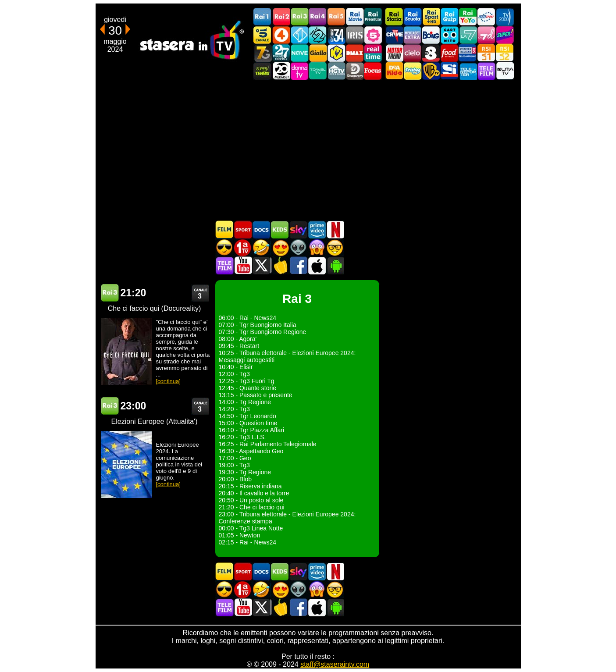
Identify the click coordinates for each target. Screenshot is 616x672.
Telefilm (486, 71)
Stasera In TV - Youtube (243, 265)
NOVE (299, 53)
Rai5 (336, 17)
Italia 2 (318, 35)
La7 (468, 35)
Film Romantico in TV (280, 247)
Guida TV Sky (298, 229)
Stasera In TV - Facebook (298, 265)
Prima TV (243, 247)
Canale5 (263, 35)
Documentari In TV (261, 229)
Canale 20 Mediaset (281, 71)
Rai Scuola (413, 17)
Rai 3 (110, 293)
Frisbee (413, 71)
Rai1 (263, 17)
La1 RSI (486, 53)
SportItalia (449, 71)
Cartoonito (449, 35)
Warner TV (431, 71)
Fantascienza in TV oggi (298, 247)
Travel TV (318, 71)
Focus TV (373, 71)
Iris (355, 35)
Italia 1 (299, 35)
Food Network (449, 53)
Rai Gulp (449, 17)
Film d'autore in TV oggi (335, 247)
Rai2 (281, 17)
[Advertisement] (308, 150)
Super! (505, 35)
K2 (336, 53)
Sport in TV (243, 229)
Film (224, 229)
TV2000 (505, 17)
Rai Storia (394, 17)
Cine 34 (336, 35)
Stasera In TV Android (335, 265)
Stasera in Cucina (280, 265)
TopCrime (394, 35)
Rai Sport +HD (431, 17)
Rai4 (318, 17)
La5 (373, 35)
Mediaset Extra (413, 35)
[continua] (168, 381)
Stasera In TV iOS (317, 265)
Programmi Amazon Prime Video (317, 229)
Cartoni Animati (280, 229)
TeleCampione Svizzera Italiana (468, 53)
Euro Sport (486, 17)
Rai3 (299, 17)
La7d (486, 35)
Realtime (373, 53)
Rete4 (281, 35)
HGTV (336, 71)
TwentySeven (281, 53)
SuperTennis (263, 71)
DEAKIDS (394, 71)
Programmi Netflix (335, 229)
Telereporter (468, 71)
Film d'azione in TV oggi (224, 247)
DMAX (355, 53)
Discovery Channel (355, 71)
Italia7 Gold (263, 53)
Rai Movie (355, 17)
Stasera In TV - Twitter (261, 265)
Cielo (413, 53)
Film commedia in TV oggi (261, 247)
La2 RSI (505, 53)
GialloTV (318, 53)
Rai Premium (373, 17)
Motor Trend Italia (394, 53)
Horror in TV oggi (317, 247)
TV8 (431, 53)
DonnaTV (299, 71)
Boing (431, 35)
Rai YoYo (468, 17)
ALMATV (505, 71)
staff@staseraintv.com (335, 664)
